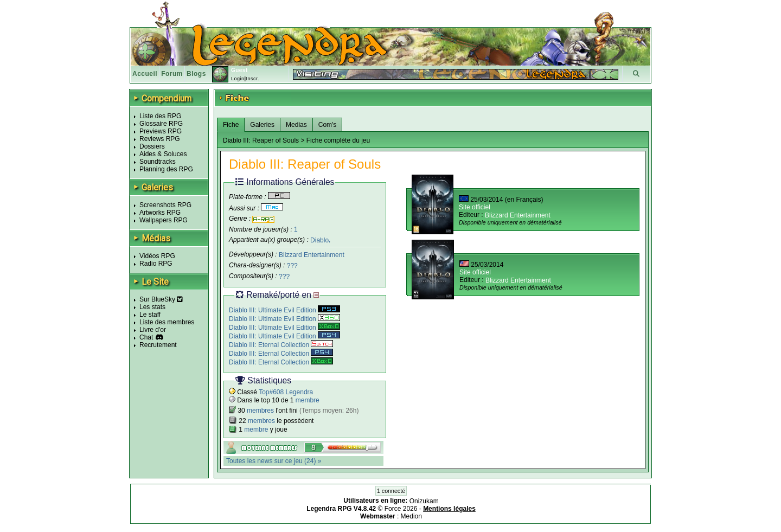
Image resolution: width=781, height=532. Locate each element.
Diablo (319, 240)
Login (238, 79)
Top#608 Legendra (286, 392)
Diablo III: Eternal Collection (281, 345)
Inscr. (252, 79)
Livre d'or (153, 330)
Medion (411, 516)
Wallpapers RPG (164, 220)
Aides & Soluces (163, 154)
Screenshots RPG (165, 205)
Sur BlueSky (161, 299)
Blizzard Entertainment (312, 255)
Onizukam (424, 501)
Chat (146, 337)
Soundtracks (158, 162)
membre (308, 400)
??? (292, 266)
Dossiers (152, 146)
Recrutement (158, 345)
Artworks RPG (160, 213)
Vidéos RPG (157, 256)
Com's (328, 125)
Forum (172, 74)
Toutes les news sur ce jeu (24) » (274, 461)
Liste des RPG (160, 116)
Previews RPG (161, 131)
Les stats (152, 307)
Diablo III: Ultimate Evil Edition (284, 310)
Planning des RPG (166, 169)
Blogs (196, 74)
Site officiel (475, 207)
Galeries (262, 125)
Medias (296, 125)
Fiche (231, 125)
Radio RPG (156, 264)
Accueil (145, 74)
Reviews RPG (160, 139)
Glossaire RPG (161, 124)
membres (260, 411)
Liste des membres (167, 322)
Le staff (150, 315)
